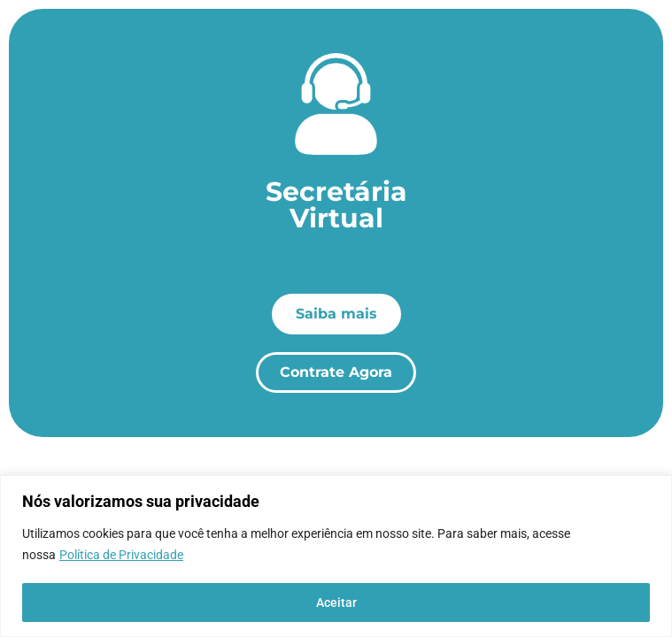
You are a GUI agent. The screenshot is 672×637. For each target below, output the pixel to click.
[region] (336, 556)
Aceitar (336, 602)
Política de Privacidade (121, 555)
